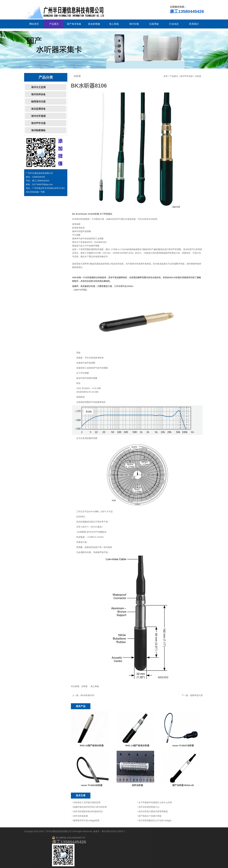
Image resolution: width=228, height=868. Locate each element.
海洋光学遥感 (38, 116)
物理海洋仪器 (38, 102)
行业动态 (174, 24)
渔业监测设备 (38, 109)
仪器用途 (154, 24)
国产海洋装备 (74, 24)
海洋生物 (134, 24)
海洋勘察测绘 (38, 130)
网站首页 (34, 24)
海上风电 (114, 24)
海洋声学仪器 (38, 123)
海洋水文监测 (38, 87)
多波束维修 (94, 24)
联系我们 (194, 24)
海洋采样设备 (38, 94)
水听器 (198, 76)
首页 (166, 76)
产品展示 (54, 24)
